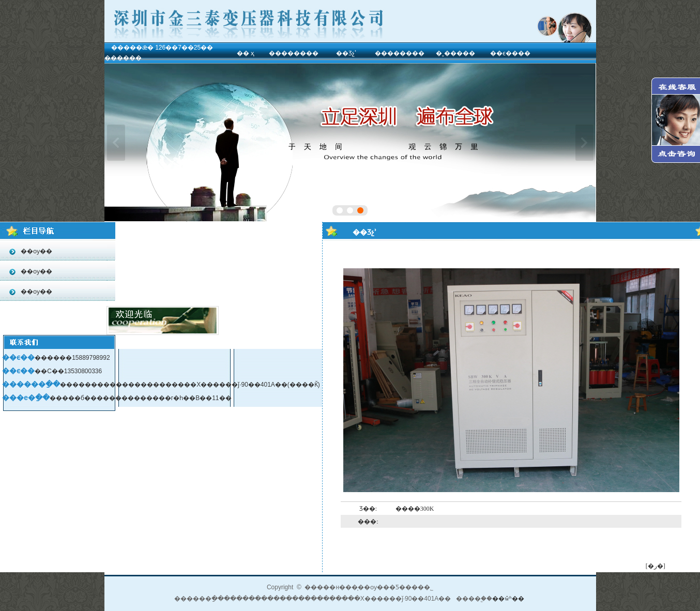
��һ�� (116, 143)
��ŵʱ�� (508, 599)
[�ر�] (656, 566)
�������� (294, 53)
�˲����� (455, 53)
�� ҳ (246, 53)
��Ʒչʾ (346, 53)
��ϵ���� (510, 53)
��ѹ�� (36, 251)
